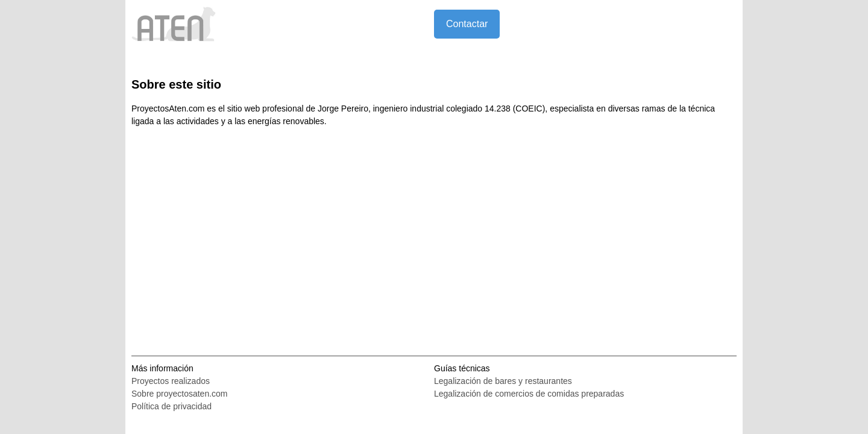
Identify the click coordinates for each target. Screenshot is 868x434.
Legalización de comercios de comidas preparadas (529, 394)
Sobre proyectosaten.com (180, 394)
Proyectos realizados (171, 381)
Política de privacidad (171, 406)
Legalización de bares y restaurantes (503, 381)
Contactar (467, 24)
